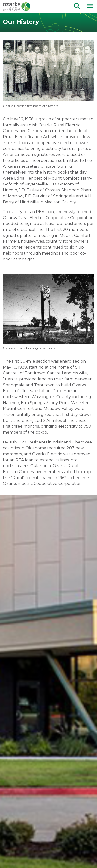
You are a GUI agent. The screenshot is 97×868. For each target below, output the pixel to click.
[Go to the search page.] (77, 5)
